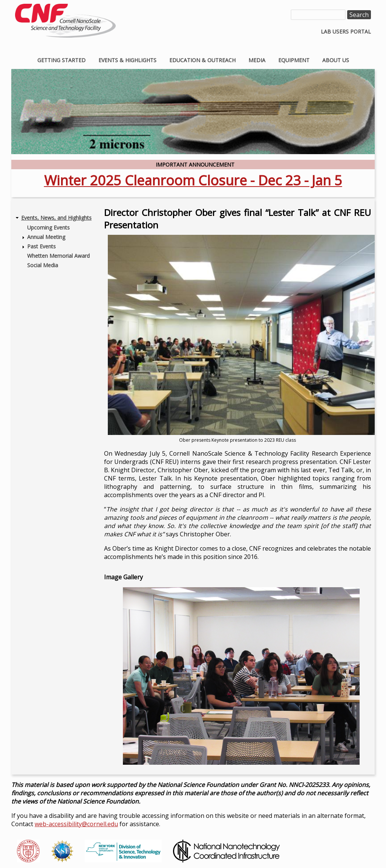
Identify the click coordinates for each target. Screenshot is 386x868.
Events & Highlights (127, 60)
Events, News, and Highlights (56, 218)
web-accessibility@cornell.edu (76, 824)
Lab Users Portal (346, 31)
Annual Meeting (46, 237)
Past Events (41, 246)
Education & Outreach (202, 60)
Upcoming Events (48, 227)
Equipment (294, 60)
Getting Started (61, 60)
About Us (336, 60)
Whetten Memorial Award (58, 256)
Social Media (43, 265)
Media (257, 60)
